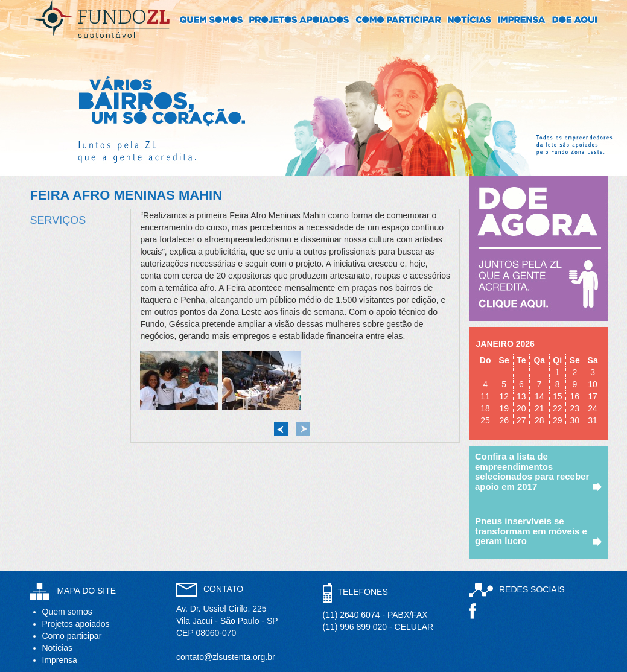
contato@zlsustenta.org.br (226, 657)
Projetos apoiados (76, 624)
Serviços (58, 220)
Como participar (72, 636)
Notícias (58, 648)
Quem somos (67, 612)
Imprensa (60, 660)
